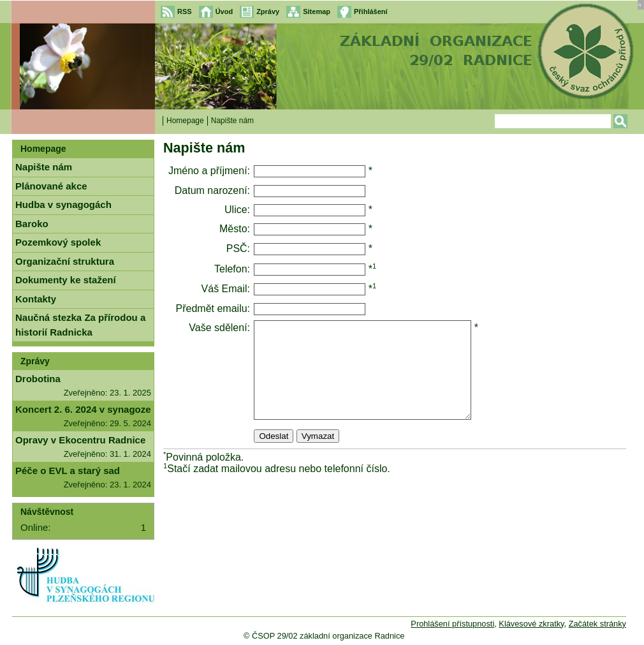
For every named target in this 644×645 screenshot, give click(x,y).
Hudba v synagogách (63, 204)
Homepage (185, 121)
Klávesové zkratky (531, 624)
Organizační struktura (65, 261)
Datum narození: (212, 190)
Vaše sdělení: (219, 328)
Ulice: (237, 210)
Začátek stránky (597, 624)
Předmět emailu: (213, 308)
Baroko (32, 224)
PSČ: (238, 248)
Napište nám (44, 167)
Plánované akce (51, 186)
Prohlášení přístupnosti (452, 624)
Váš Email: (226, 289)
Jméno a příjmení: (209, 171)
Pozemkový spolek (58, 242)
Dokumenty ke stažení (66, 280)
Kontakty (36, 299)
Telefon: (232, 269)
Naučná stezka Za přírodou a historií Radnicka (80, 325)
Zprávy (35, 361)
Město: (235, 229)
